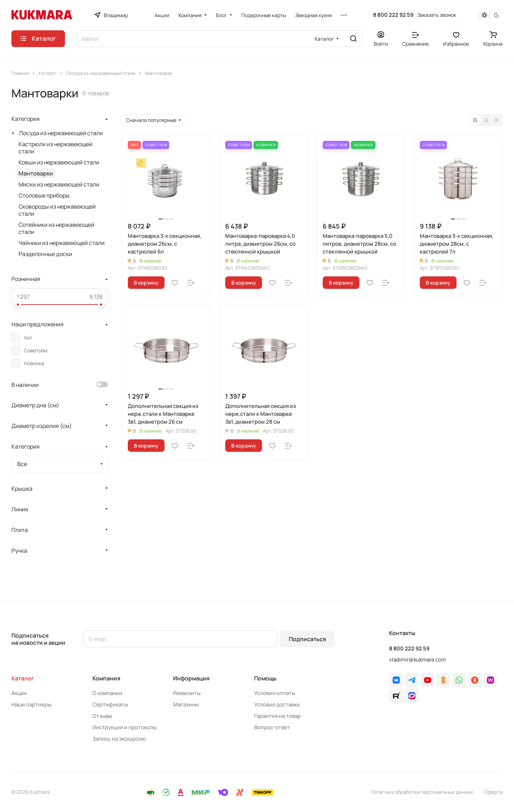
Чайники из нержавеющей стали (62, 243)
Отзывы (102, 716)
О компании (107, 693)
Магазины (186, 704)
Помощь (265, 678)
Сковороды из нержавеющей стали (57, 210)
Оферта (493, 792)
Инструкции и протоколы (125, 727)
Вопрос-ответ (272, 727)
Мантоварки (36, 173)
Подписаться (307, 639)
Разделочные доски (45, 254)
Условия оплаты (275, 693)
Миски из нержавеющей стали (59, 184)
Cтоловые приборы (44, 195)
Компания (106, 678)
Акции (19, 693)
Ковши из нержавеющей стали (59, 162)
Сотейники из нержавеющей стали (56, 228)
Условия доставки (277, 704)
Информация (191, 678)
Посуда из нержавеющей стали (61, 133)
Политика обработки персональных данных (422, 792)
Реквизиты (187, 693)
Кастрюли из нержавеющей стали (56, 148)
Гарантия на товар (278, 716)
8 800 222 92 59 (393, 15)
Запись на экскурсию (119, 739)
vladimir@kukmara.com (418, 660)
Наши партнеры (31, 704)
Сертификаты (110, 704)
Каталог (23, 678)
